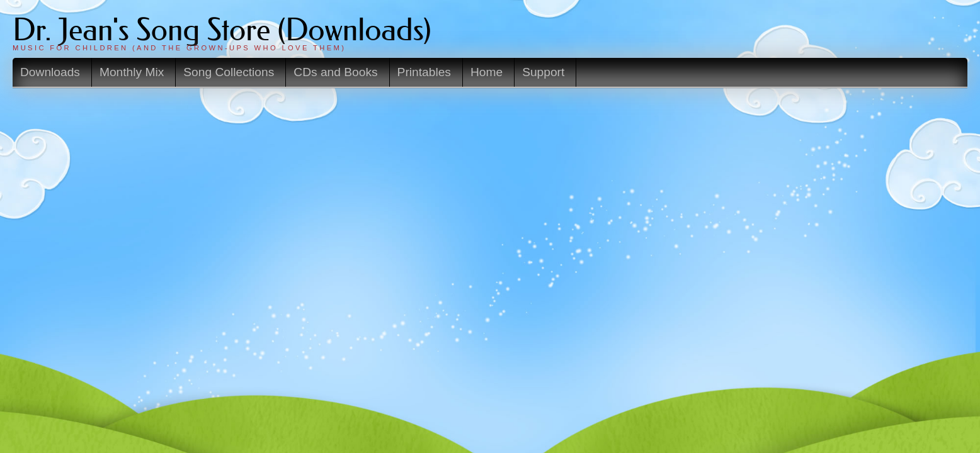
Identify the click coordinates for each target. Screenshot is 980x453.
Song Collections (370, 71)
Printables (539, 71)
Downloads (214, 71)
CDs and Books (462, 71)
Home (594, 71)
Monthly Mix (285, 71)
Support (645, 71)
